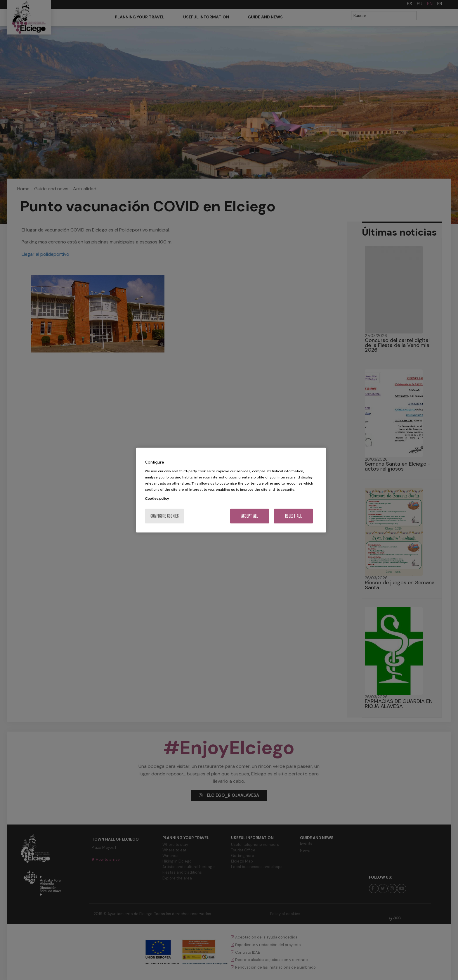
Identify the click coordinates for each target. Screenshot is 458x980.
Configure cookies (165, 516)
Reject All (293, 516)
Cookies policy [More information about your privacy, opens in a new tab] (157, 499)
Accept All (250, 516)
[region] (231, 490)
